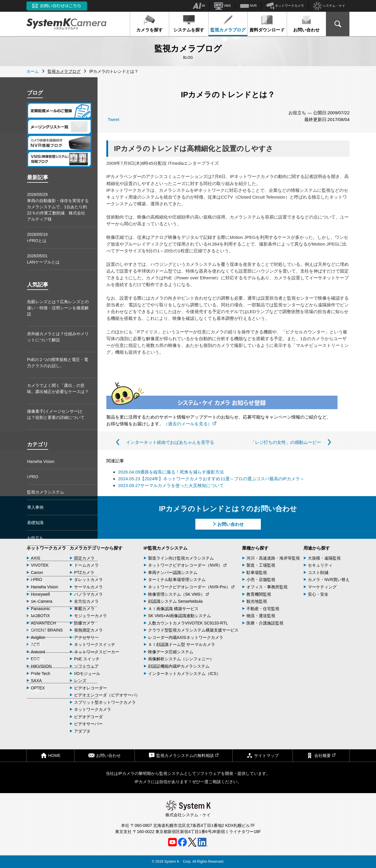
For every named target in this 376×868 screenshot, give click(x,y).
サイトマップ (263, 755)
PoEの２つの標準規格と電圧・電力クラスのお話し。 (58, 363)
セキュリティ (320, 565)
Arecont (34, 645)
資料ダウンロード (267, 23)
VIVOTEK (36, 584)
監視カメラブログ (228, 23)
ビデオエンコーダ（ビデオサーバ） (107, 695)
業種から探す (255, 548)
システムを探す (189, 23)
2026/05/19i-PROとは (37, 237)
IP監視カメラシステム (166, 548)
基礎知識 (35, 523)
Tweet (113, 119)
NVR (248, 6)
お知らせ (35, 675)
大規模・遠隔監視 (324, 558)
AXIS (32, 568)
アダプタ (82, 731)
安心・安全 (318, 594)
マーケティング (322, 587)
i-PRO (33, 477)
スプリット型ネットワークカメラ (105, 702)
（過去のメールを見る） (190, 424)
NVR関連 (36, 660)
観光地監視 (257, 601)
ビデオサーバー (88, 724)
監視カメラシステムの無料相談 (184, 755)
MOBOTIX (37, 629)
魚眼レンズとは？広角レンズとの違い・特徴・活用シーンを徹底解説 (58, 308)
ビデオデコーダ (88, 717)
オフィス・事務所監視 (267, 587)
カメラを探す (150, 23)
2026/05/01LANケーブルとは (43, 259)
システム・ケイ (329, 6)
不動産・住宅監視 (263, 609)
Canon (33, 599)
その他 (33, 691)
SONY (33, 614)
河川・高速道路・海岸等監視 (273, 558)
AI (199, 6)
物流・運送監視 (261, 616)
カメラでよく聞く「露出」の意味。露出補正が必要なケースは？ (58, 388)
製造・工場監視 (261, 565)
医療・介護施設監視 (265, 623)
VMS (223, 6)
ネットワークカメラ (285, 6)
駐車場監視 (257, 572)
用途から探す (317, 548)
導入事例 (35, 507)
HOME (51, 755)
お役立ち (35, 538)
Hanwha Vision (41, 461)
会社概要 (321, 755)
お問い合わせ (306, 23)
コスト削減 (318, 572)
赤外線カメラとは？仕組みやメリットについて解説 (58, 337)
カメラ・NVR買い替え (329, 580)
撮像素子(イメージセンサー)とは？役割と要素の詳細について (56, 414)
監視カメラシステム (46, 492)
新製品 (33, 553)
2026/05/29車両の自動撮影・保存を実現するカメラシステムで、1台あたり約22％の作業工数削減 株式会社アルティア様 (58, 207)
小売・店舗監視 (261, 580)
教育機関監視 (259, 594)
